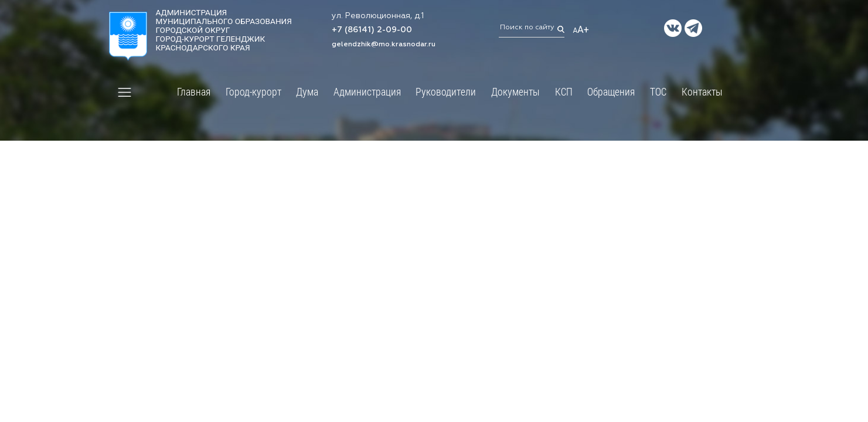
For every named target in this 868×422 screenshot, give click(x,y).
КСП (564, 91)
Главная (194, 91)
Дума (307, 91)
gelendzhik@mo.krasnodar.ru (384, 45)
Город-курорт (253, 91)
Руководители (446, 91)
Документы (515, 91)
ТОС (658, 91)
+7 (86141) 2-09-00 (372, 30)
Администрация (367, 91)
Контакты (702, 91)
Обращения (611, 91)
